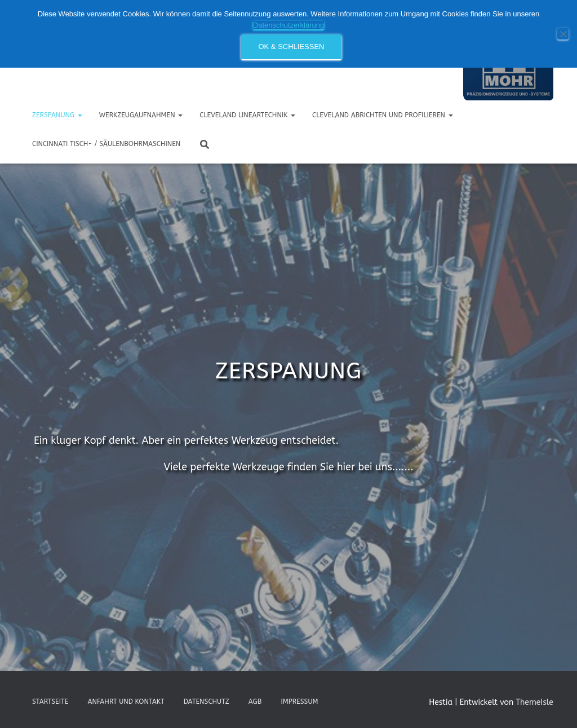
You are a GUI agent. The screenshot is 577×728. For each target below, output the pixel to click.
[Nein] (563, 34)
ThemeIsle (534, 702)
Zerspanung (57, 115)
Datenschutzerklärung (288, 25)
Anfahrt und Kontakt (126, 701)
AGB (255, 701)
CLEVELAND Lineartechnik (247, 115)
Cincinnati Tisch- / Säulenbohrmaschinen (106, 144)
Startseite (50, 701)
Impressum (299, 701)
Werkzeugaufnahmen (141, 115)
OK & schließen (291, 47)
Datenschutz (207, 701)
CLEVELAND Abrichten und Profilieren (383, 115)
